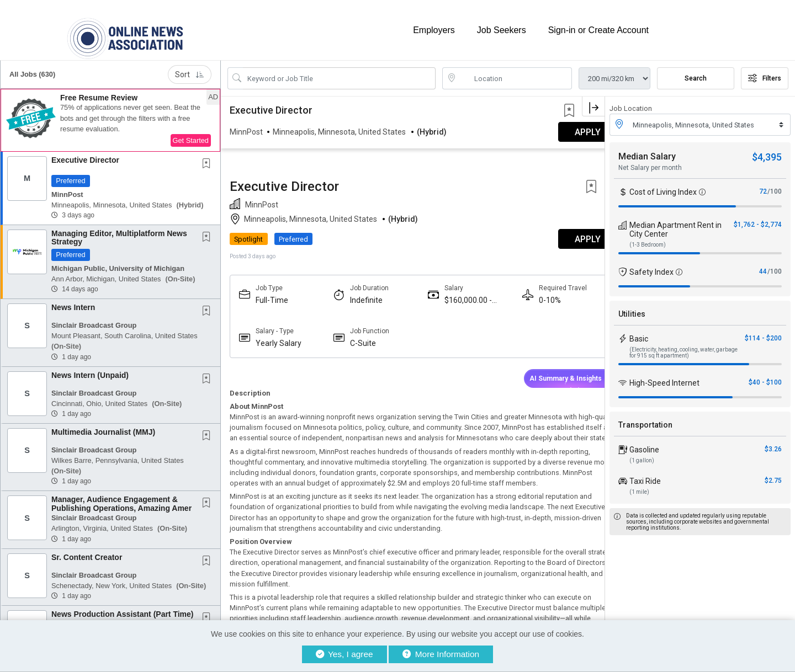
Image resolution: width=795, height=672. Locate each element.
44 (763, 266)
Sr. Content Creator (87, 552)
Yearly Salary (279, 282)
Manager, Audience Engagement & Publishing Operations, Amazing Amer (121, 498)
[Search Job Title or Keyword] (339, 73)
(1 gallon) (642, 455)
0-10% (534, 239)
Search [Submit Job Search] (696, 73)
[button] (110, 115)
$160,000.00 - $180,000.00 (458, 239)
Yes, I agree (344, 654)
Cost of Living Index (663, 187)
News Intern (73, 302)
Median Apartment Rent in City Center (675, 225)
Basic (639, 334)
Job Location (631, 103)
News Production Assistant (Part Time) (123, 609)
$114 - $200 (763, 333)
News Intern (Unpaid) (90, 370)
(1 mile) (639, 487)
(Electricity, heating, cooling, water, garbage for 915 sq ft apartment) (683, 348)
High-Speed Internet (664, 378)
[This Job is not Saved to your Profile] (209, 159)
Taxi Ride (645, 476)
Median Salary (647, 151)
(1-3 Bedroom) (648, 240)
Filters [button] (765, 73)
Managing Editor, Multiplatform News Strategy (119, 233)
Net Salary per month (650, 163)
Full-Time (272, 239)
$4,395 (767, 152)
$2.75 (773, 476)
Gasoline (644, 445)
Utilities (632, 309)
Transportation (645, 420)
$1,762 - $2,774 (758, 220)
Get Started (191, 135)
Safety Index (651, 267)
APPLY (566, 178)
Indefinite (361, 239)
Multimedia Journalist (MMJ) (103, 427)
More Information (441, 654)
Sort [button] (190, 70)
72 (763, 186)
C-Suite (357, 282)
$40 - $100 (765, 377)
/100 (775, 186)
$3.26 (773, 444)
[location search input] (515, 73)
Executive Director (85, 155)
